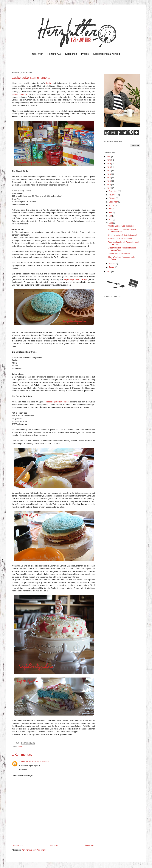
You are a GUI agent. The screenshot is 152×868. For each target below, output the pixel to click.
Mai (111, 216)
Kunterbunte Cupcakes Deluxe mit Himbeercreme (122, 231)
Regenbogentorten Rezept (75, 279)
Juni (111, 212)
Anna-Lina (24, 762)
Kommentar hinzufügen (23, 775)
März (111, 223)
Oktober (112, 198)
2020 (109, 160)
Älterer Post (89, 846)
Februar (112, 264)
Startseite (54, 846)
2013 (109, 185)
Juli (110, 209)
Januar (112, 267)
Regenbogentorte (20, 94)
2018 (109, 167)
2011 (109, 272)
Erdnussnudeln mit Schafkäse (120, 239)
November (113, 195)
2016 (109, 174)
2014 (109, 181)
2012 (109, 188)
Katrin (48, 83)
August (112, 205)
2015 (109, 178)
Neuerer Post (18, 846)
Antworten (23, 769)
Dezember (113, 191)
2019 (109, 164)
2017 (109, 171)
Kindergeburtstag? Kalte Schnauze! (123, 235)
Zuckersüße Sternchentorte (119, 254)
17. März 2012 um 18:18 (39, 762)
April (111, 219)
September (113, 202)
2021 (109, 157)
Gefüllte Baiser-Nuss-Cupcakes (121, 226)
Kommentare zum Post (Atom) (34, 850)
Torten (20, 747)
